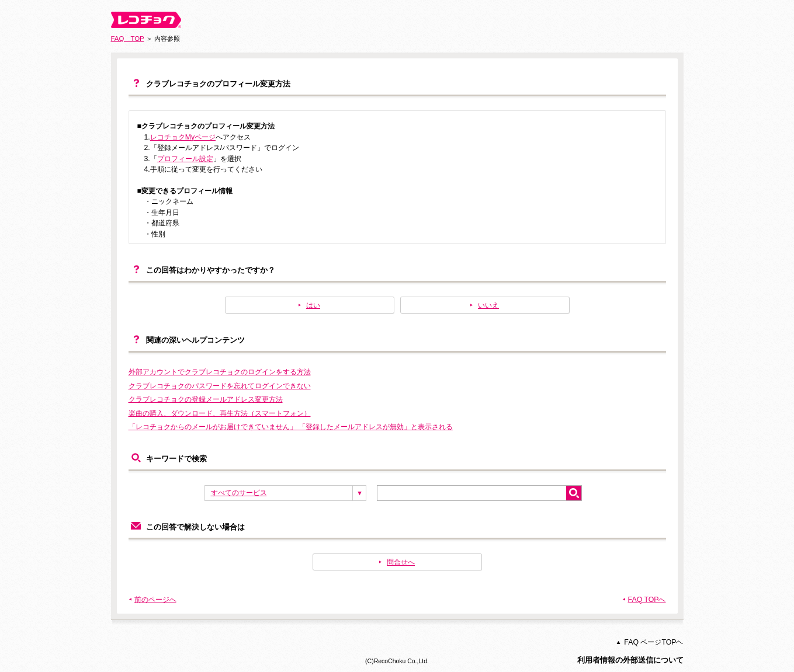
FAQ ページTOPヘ (653, 642)
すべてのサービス (239, 493)
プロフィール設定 (185, 159)
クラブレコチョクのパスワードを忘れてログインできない (220, 386)
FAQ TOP (128, 39)
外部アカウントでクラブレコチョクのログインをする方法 (220, 372)
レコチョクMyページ (183, 137)
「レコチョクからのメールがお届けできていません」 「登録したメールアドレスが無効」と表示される (291, 427)
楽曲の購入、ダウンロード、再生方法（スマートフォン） (220, 413)
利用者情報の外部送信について (630, 660)
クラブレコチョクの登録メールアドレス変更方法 (206, 399)
